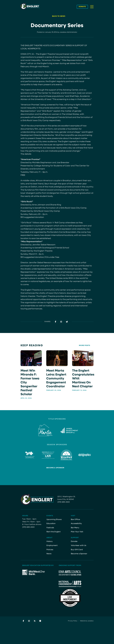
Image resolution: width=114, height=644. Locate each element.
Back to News (59, 16)
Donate (74, 541)
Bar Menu (75, 528)
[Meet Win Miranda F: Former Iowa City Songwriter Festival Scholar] (31, 375)
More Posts (85, 346)
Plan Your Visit (77, 532)
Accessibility (76, 524)
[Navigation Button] (92, 7)
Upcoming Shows (54, 520)
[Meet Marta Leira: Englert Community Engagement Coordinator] (57, 371)
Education (51, 524)
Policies (50, 550)
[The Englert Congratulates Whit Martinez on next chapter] (83, 371)
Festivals (50, 528)
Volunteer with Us (79, 546)
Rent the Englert (54, 532)
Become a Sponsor (55, 468)
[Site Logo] (30, 6)
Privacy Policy (73, 621)
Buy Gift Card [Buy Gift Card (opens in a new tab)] (77, 550)
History (50, 541)
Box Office (75, 520)
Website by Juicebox (87, 621)
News (49, 554)
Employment (52, 546)
